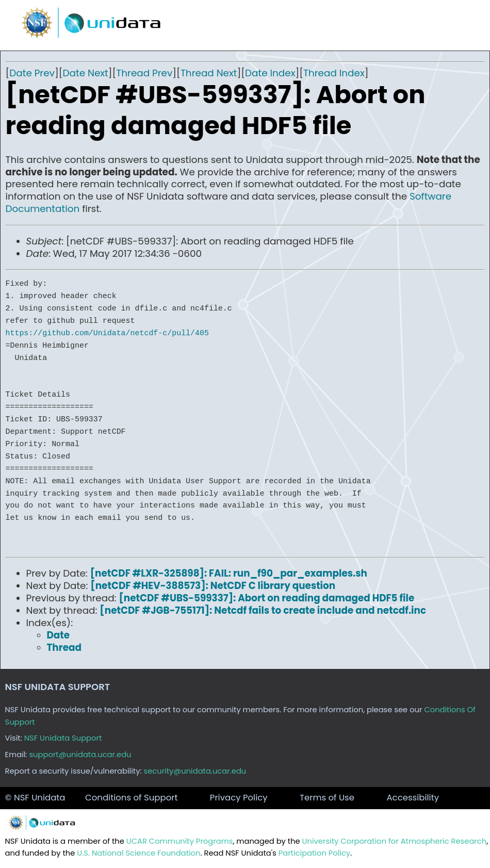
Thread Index (334, 73)
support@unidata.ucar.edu (80, 755)
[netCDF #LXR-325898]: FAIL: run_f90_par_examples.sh (229, 573)
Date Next (86, 73)
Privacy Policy (239, 798)
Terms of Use (327, 798)
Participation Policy (314, 853)
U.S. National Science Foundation (138, 853)
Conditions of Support (131, 798)
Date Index (270, 73)
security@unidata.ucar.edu (195, 771)
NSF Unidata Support (63, 738)
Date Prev (32, 73)
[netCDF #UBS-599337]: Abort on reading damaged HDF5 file (266, 598)
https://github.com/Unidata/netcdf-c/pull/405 (107, 333)
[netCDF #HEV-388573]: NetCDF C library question (213, 586)
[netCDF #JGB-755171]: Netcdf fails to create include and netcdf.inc (263, 610)
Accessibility (413, 798)
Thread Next (209, 73)
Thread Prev (144, 73)
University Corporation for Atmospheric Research (395, 841)
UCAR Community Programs (180, 841)
